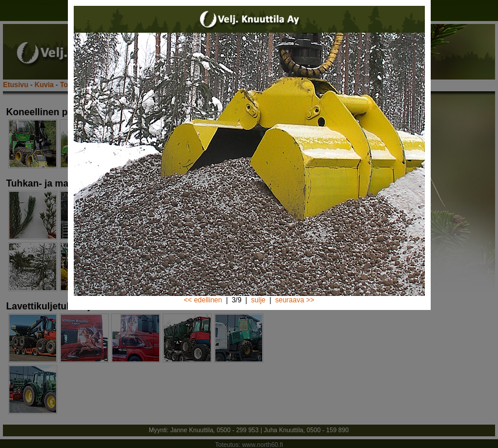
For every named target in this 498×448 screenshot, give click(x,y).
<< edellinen (203, 300)
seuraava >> (295, 300)
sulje (258, 300)
